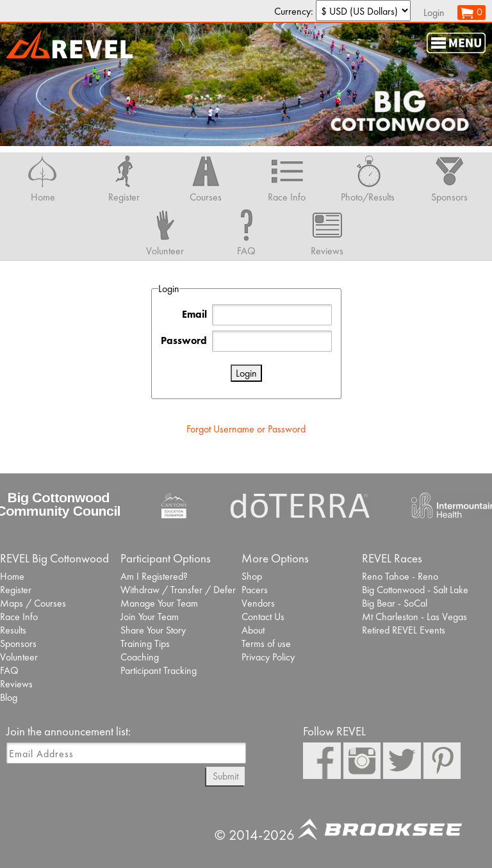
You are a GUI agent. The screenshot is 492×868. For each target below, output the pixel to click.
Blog (9, 697)
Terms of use (266, 643)
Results (13, 630)
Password (184, 340)
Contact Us (263, 617)
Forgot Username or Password (246, 429)
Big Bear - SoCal (395, 603)
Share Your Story (153, 630)
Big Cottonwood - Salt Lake (415, 590)
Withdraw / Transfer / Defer (178, 590)
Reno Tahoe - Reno (400, 576)
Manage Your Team (159, 603)
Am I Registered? (154, 576)
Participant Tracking (159, 670)
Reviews (16, 684)
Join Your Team (150, 617)
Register (16, 590)
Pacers (255, 590)
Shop (252, 576)
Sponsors (18, 643)
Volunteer (19, 657)
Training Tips (145, 643)
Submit (225, 776)
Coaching (140, 657)
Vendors (258, 603)
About (253, 630)
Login (434, 12)
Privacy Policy (268, 657)
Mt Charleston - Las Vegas (414, 617)
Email (194, 314)
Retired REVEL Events (404, 630)
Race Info (19, 617)
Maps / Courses (33, 603)
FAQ (9, 670)
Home (12, 576)
